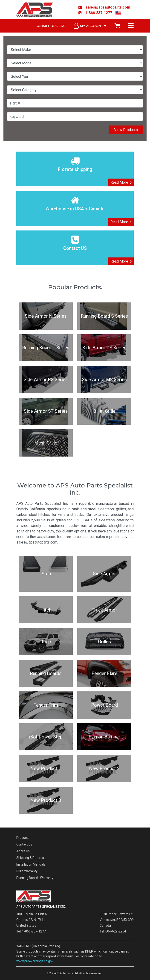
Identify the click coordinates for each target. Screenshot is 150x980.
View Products (126, 130)
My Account (90, 26)
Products (23, 838)
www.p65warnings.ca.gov (35, 961)
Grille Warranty (27, 871)
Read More (121, 182)
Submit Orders (50, 26)
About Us (23, 851)
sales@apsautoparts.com (104, 7)
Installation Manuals (31, 864)
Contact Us (24, 844)
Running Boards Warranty (35, 878)
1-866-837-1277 (95, 13)
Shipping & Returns (30, 858)
